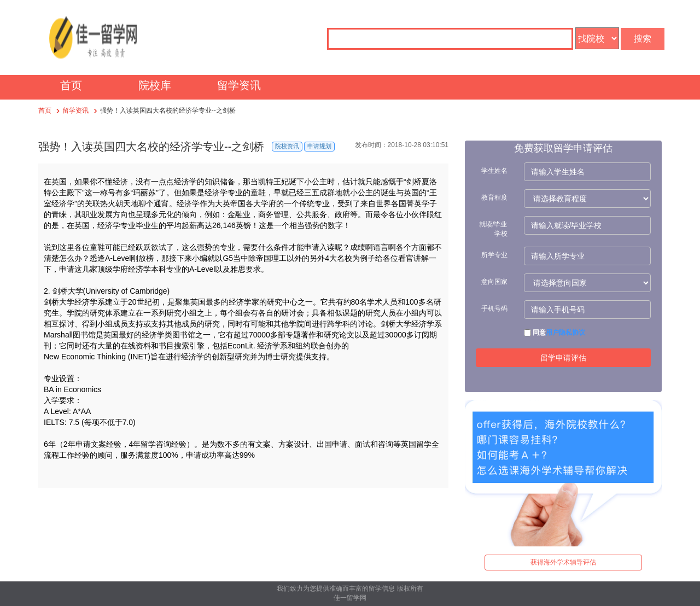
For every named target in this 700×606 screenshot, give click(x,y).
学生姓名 (494, 171)
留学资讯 (239, 85)
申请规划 (319, 146)
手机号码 (494, 308)
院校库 (155, 85)
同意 (555, 333)
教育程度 (494, 197)
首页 (71, 85)
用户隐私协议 (565, 333)
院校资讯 (287, 146)
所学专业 (494, 255)
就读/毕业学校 (493, 229)
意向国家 (494, 282)
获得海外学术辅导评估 (563, 562)
